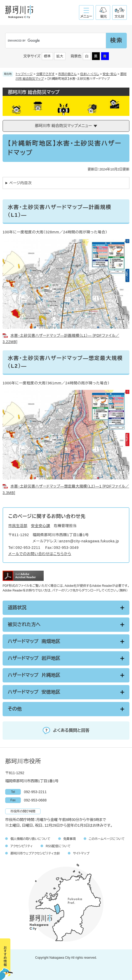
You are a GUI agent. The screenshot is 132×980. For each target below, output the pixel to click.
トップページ (24, 74)
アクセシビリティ (22, 846)
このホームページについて (107, 839)
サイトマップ (81, 853)
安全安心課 (41, 526)
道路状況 (17, 608)
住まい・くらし (90, 74)
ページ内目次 (21, 183)
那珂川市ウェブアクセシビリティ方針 (35, 853)
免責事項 (70, 839)
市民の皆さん (67, 74)
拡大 (60, 56)
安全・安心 (110, 74)
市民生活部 (18, 526)
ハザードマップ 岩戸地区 (34, 658)
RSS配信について (58, 846)
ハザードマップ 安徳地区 (34, 692)
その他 (15, 709)
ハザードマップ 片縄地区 (34, 675)
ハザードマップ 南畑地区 (34, 641)
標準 (47, 56)
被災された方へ (24, 624)
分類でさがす (45, 74)
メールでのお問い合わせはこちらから (40, 554)
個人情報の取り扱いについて (30, 839)
